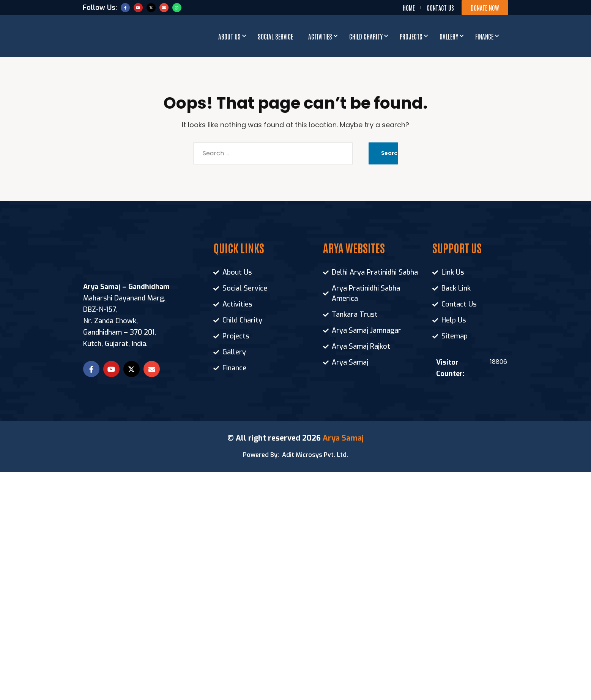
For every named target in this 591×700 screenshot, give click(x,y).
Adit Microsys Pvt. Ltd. (315, 455)
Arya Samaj (343, 438)
